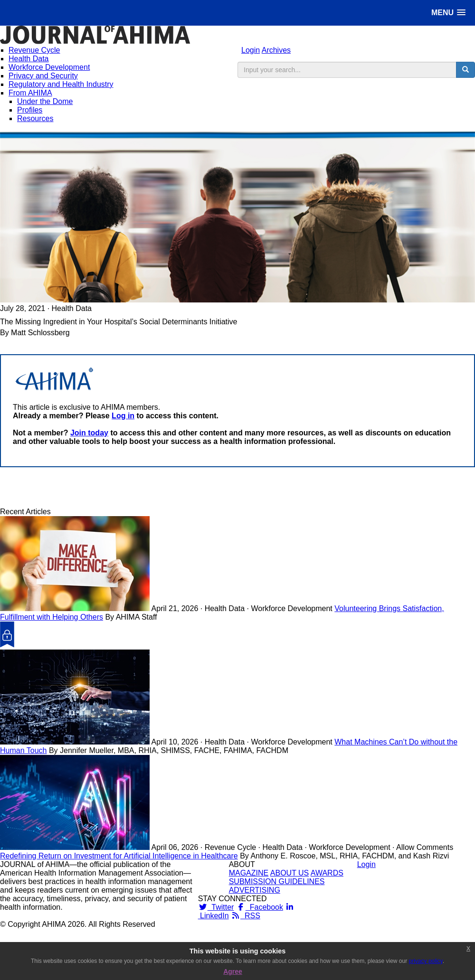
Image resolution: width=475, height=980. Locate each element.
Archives (276, 50)
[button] (448, 13)
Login (251, 50)
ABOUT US (290, 873)
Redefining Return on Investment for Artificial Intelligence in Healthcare (119, 856)
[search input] (347, 70)
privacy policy (426, 961)
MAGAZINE (249, 873)
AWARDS (327, 873)
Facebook (260, 907)
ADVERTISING (255, 890)
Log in (123, 416)
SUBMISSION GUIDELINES (277, 881)
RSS (246, 916)
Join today (89, 433)
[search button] (465, 70)
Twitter (216, 907)
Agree (233, 971)
